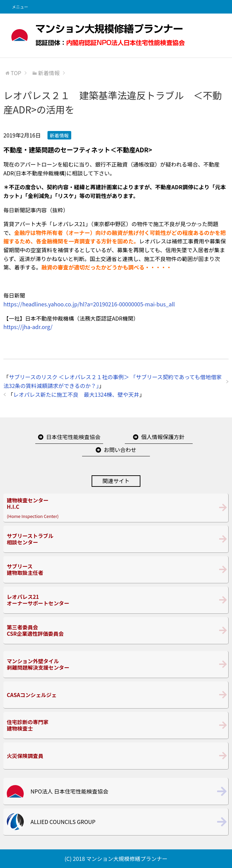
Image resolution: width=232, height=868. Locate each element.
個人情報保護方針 (163, 437)
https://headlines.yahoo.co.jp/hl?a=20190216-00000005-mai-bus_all (89, 304)
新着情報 (59, 135)
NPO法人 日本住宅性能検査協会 (69, 791)
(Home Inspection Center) (116, 508)
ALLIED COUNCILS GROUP (63, 822)
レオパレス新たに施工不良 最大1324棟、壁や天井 (76, 394)
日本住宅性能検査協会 (73, 437)
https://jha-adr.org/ (28, 327)
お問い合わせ (120, 450)
